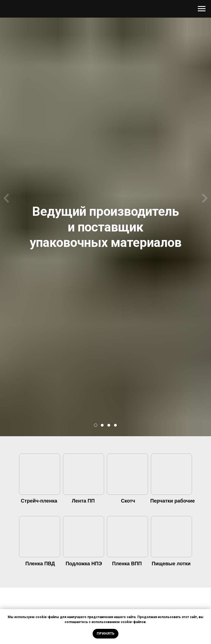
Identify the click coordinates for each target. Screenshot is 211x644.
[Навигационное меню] (202, 9)
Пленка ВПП (127, 564)
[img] (40, 475)
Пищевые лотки (171, 564)
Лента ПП (83, 501)
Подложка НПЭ (84, 564)
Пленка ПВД (40, 564)
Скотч (128, 501)
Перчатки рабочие (173, 501)
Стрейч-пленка (39, 501)
